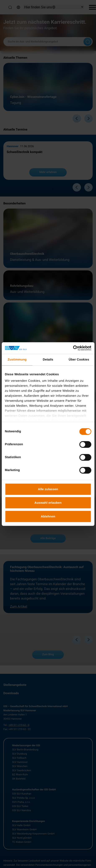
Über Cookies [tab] (79, 360)
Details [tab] (48, 360)
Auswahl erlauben (48, 503)
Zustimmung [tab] (17, 360)
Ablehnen (48, 516)
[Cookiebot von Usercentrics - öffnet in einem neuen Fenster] (73, 348)
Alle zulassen (48, 489)
